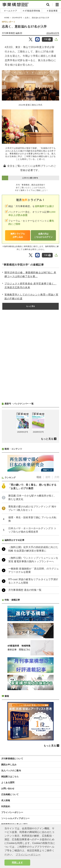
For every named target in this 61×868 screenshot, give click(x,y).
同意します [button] (17, 862)
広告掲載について (10, 794)
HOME (7, 18)
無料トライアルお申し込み (18, 235)
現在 (39, 477)
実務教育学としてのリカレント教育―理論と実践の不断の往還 (31, 297)
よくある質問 (8, 782)
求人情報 (6, 800)
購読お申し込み (9, 765)
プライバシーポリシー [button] (28, 855)
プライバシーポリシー (12, 812)
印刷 (47, 39)
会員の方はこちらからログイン (43, 235)
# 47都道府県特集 (32, 11)
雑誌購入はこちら (10, 777)
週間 (48, 477)
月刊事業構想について (12, 759)
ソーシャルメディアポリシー (15, 818)
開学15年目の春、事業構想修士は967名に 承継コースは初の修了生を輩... (30, 275)
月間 (57, 477)
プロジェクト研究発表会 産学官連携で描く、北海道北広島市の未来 (30, 286)
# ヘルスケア (11, 11)
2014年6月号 (17, 18)
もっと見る (30, 306)
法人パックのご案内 (11, 771)
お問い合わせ (8, 788)
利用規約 (6, 806)
